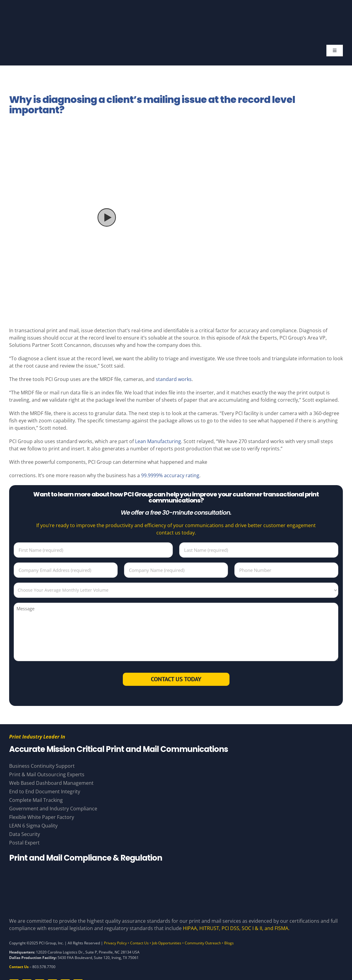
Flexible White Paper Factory (42, 817)
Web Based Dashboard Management (51, 783)
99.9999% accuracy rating (170, 475)
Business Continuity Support (42, 766)
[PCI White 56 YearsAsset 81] (174, 12)
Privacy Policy (115, 943)
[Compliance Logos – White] (176, 873)
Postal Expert (24, 843)
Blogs (229, 943)
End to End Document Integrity (45, 791)
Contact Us (139, 943)
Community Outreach (203, 943)
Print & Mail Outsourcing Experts (47, 774)
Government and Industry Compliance (53, 809)
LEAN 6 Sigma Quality (33, 826)
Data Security (25, 834)
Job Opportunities (167, 943)
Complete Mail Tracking (36, 800)
